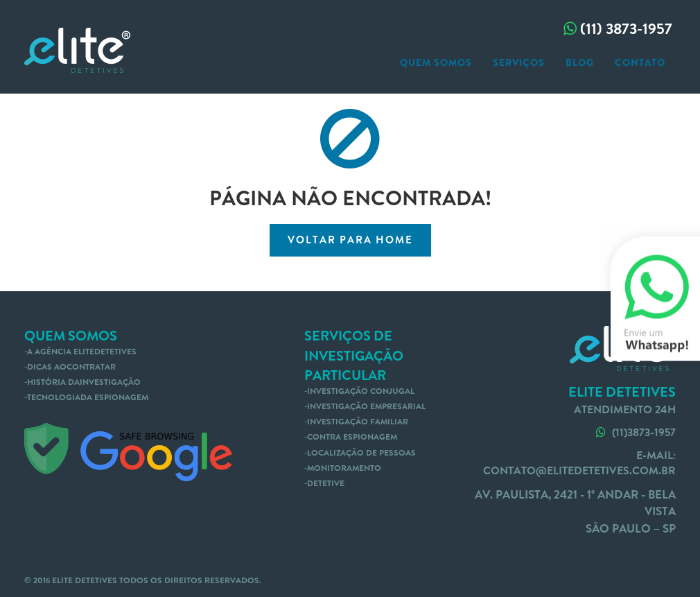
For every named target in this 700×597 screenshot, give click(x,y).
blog (580, 62)
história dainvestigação (84, 382)
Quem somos (436, 62)
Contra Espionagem (352, 437)
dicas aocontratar (71, 367)
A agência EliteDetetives (82, 352)
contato (640, 62)
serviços (519, 62)
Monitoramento (344, 468)
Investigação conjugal (361, 391)
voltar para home (350, 240)
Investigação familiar (358, 422)
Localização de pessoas (361, 453)
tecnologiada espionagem (88, 397)
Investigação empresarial (366, 406)
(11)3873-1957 (634, 432)
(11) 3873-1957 (616, 29)
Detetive (326, 483)
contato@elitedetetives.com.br (579, 470)
